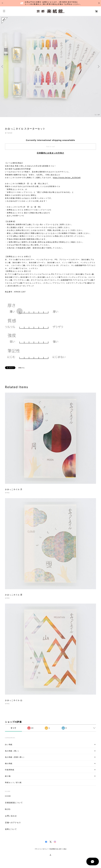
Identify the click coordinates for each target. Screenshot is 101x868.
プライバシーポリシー (42, 849)
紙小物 (8, 776)
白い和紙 (9, 745)
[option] (50, 66)
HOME (8, 796)
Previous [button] (3, 67)
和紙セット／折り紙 (13, 782)
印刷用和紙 (10, 770)
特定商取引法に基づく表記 (58, 849)
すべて (13, 728)
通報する (21, 368)
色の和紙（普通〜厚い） (15, 757)
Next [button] (98, 67)
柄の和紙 (9, 763)
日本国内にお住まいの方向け (50, 153)
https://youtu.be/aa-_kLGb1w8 (67, 178)
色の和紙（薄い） (12, 751)
